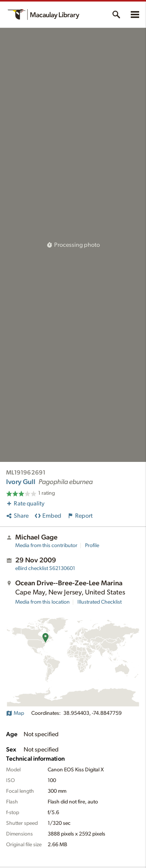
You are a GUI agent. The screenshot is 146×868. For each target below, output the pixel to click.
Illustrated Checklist (99, 602)
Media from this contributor (46, 546)
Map (15, 713)
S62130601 (45, 568)
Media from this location (43, 602)
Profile (92, 546)
